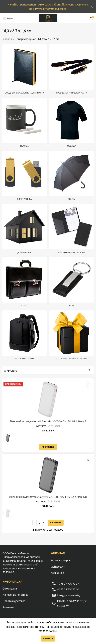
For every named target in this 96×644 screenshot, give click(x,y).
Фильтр (12, 371)
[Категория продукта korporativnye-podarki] (72, 230)
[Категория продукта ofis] (24, 283)
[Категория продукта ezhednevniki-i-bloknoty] (24, 70)
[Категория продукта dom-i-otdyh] (24, 230)
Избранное (57, 573)
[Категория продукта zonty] (72, 177)
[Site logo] (48, 18)
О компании (10, 588)
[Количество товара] (39, 523)
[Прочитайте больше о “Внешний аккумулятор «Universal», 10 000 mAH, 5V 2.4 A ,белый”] (48, 447)
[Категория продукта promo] (72, 283)
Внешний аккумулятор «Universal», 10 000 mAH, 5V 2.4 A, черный (48, 497)
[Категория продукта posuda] (24, 123)
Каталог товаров (61, 560)
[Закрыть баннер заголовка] (92, 7)
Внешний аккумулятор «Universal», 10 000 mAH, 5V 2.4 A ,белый (48, 421)
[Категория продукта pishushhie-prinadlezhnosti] (72, 70)
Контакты (8, 607)
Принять (48, 638)
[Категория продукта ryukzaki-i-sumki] (24, 336)
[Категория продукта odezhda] (72, 123)
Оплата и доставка (14, 601)
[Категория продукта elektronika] (24, 177)
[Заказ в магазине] (90, 370)
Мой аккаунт (58, 567)
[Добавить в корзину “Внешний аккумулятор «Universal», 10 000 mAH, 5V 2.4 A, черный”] (56, 523)
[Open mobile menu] (8, 18)
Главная (7, 39)
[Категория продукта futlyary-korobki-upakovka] (72, 336)
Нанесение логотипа (15, 595)
